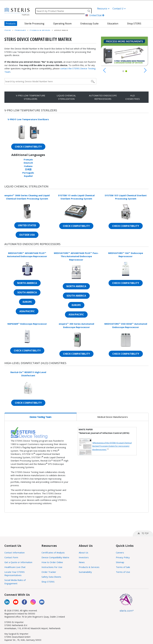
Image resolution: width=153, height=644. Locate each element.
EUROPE (27, 302)
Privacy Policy (123, 557)
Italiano (28, 166)
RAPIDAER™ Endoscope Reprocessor (27, 324)
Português (28, 173)
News (82, 562)
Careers (120, 553)
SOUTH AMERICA (27, 292)
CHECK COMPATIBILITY (28, 147)
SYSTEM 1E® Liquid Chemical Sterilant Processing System (126, 197)
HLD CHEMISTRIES (133, 97)
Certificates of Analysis (53, 553)
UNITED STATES (27, 225)
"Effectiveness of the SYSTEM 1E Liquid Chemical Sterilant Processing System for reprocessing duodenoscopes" (112, 446)
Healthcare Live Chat (15, 567)
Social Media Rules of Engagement (15, 582)
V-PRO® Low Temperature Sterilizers (28, 119)
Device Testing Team (40, 417)
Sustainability (85, 572)
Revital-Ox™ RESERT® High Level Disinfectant (28, 374)
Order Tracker (49, 572)
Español (28, 176)
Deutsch (28, 163)
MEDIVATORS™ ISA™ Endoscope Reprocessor (126, 255)
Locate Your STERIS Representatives (15, 574)
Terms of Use (123, 572)
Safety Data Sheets (51, 577)
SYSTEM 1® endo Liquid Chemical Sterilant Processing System (76, 197)
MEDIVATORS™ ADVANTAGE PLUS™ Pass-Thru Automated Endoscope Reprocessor (76, 256)
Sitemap (120, 562)
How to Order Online (52, 562)
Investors (84, 557)
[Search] (63, 11)
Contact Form (11, 557)
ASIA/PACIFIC (27, 311)
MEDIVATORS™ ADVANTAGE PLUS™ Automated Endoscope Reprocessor (27, 255)
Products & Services (89, 567)
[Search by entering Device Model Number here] (47, 81)
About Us (83, 553)
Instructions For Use (52, 567)
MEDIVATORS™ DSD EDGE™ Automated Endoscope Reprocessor (126, 325)
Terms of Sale (123, 567)
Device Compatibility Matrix (55, 557)
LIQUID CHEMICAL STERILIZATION (66, 97)
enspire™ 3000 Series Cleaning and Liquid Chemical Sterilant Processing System (27, 197)
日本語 (28, 169)
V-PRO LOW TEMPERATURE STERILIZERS (31, 97)
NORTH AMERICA (27, 283)
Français (28, 159)
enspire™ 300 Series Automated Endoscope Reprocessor (76, 325)
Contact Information (15, 553)
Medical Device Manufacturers (113, 417)
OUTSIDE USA (27, 235)
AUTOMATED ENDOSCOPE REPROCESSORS (103, 97)
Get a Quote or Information (18, 562)
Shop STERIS (48, 582)
